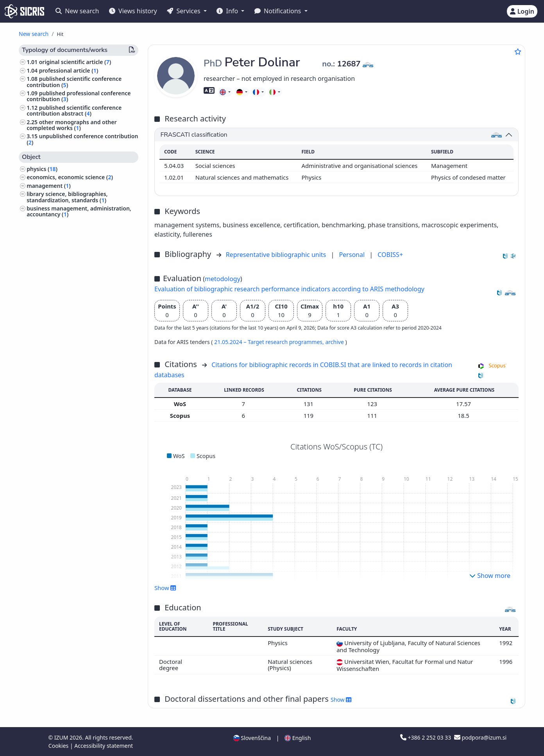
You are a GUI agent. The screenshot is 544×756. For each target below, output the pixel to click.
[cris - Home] (24, 11)
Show (165, 588)
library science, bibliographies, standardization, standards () (67, 197)
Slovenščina (252, 738)
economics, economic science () (70, 177)
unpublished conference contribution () (82, 139)
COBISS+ (390, 255)
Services (184, 11)
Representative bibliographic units (277, 255)
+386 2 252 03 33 (426, 737)
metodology (223, 279)
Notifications (279, 11)
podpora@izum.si (480, 737)
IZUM (62, 737)
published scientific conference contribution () (74, 82)
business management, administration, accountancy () (79, 211)
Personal (353, 255)
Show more (490, 576)
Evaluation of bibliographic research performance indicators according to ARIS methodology (289, 289)
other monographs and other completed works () (72, 125)
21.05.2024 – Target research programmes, (270, 342)
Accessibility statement (104, 746)
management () (49, 186)
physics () (42, 169)
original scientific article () (75, 62)
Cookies (59, 746)
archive (335, 342)
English (298, 738)
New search (77, 11)
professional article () (69, 70)
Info (228, 11)
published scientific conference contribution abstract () (74, 111)
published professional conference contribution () (79, 96)
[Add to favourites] (518, 52)
